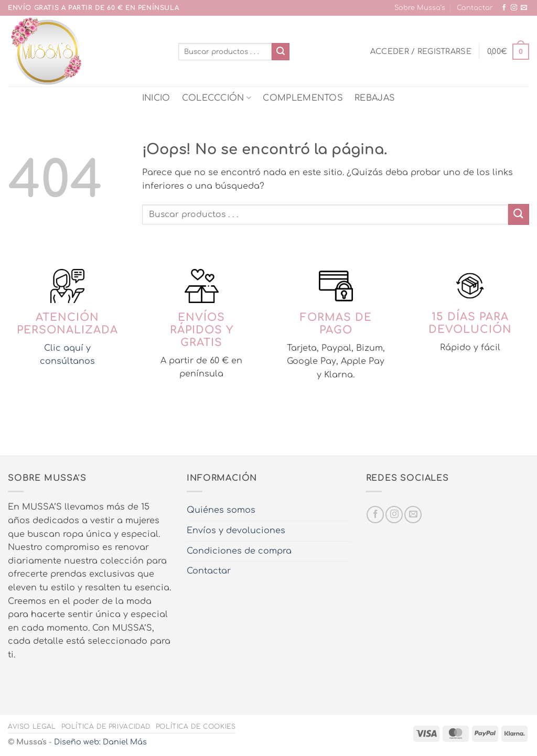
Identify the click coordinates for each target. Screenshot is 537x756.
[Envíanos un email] (524, 8)
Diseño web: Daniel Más (100, 742)
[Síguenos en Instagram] (514, 8)
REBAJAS (375, 98)
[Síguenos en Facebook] (504, 8)
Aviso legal (32, 727)
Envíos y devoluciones (236, 531)
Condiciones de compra (239, 551)
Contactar (475, 8)
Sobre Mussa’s (420, 8)
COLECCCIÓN (217, 98)
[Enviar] (281, 52)
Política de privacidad (106, 727)
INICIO (156, 98)
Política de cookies (196, 727)
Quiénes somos (221, 510)
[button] (421, 51)
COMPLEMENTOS (303, 98)
